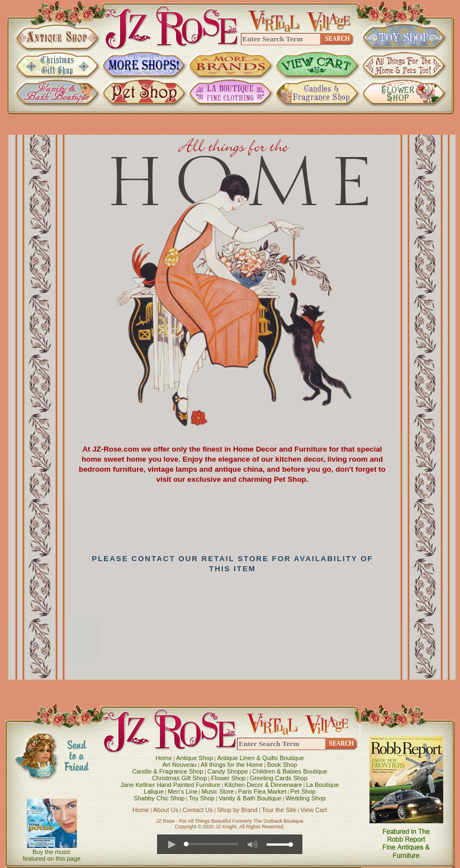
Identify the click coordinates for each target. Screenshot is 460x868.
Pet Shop (303, 791)
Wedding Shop (306, 798)
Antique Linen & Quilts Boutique (260, 758)
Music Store (217, 791)
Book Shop (282, 765)
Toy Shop (202, 798)
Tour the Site (279, 810)
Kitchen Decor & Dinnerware (264, 785)
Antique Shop (195, 758)
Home (163, 758)
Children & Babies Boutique (290, 771)
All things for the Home (232, 765)
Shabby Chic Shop (159, 798)
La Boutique (323, 785)
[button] (172, 845)
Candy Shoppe (228, 771)
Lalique (153, 791)
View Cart (313, 810)
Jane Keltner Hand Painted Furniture (171, 785)
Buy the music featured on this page (52, 855)
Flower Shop (229, 778)
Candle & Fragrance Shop (167, 771)
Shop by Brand (237, 810)
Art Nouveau (180, 765)
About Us (166, 810)
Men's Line (182, 791)
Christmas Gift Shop (179, 778)
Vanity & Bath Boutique (250, 798)
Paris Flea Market (262, 791)
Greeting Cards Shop (279, 778)
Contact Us (197, 810)
